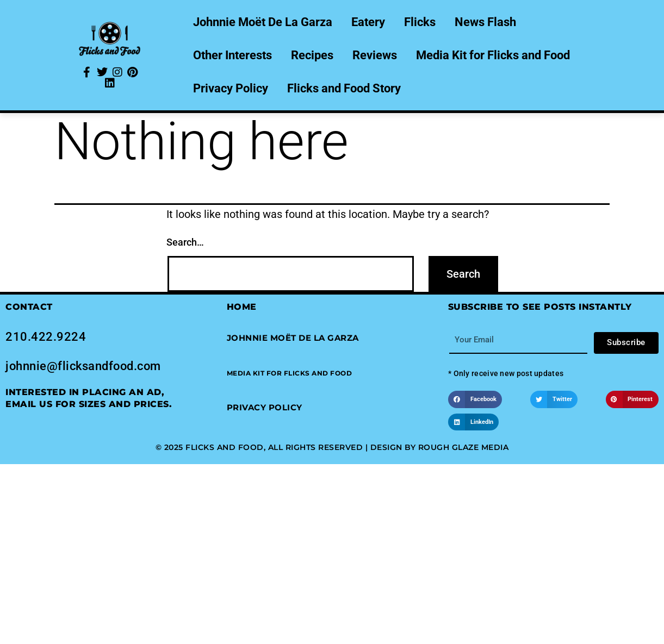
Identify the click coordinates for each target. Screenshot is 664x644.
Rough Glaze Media (464, 447)
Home (242, 307)
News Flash (485, 22)
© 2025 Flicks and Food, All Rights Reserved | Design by (287, 447)
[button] (290, 373)
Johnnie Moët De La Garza (263, 22)
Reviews (375, 55)
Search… (185, 242)
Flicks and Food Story (344, 88)
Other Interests (232, 55)
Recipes (312, 55)
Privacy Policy (231, 88)
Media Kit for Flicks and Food (493, 55)
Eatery (368, 22)
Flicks (420, 22)
